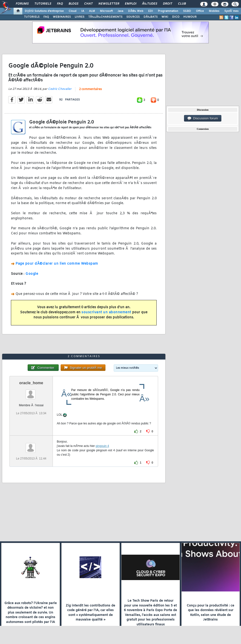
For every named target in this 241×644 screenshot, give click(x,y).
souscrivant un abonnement (106, 312)
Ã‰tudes (150, 4)
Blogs (73, 4)
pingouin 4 (102, 446)
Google (32, 274)
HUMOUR (190, 17)
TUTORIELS (32, 17)
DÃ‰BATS (151, 17)
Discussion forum (203, 118)
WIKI (165, 17)
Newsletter (109, 4)
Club (182, 4)
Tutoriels (43, 4)
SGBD (187, 11)
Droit (168, 4)
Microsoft (106, 11)
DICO (176, 17)
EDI (151, 11)
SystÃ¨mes (231, 11)
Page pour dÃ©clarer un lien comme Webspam (57, 264)
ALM (92, 11)
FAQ (60, 4)
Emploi (131, 4)
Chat (88, 4)
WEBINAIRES (62, 17)
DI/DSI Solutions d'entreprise (44, 11)
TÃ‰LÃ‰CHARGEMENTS (105, 17)
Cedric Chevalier (60, 89)
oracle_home (31, 383)
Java (120, 11)
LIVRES (80, 17)
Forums (22, 4)
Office (200, 11)
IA (83, 11)
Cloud (72, 11)
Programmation (168, 11)
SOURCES (133, 17)
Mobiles (214, 11)
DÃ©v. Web (136, 11)
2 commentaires (90, 89)
